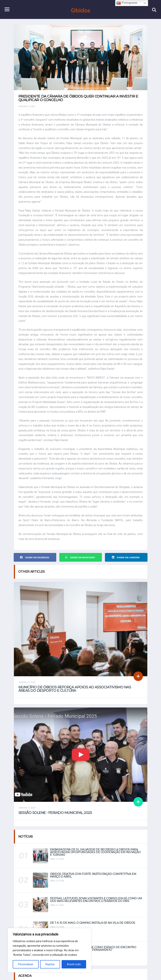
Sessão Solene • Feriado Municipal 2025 (55, 817)
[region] (49, 950)
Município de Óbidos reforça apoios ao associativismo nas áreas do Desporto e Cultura (75, 693)
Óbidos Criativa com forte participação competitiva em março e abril (93, 879)
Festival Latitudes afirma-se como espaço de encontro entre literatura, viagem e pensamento (93, 952)
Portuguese (127, 3)
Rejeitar (50, 964)
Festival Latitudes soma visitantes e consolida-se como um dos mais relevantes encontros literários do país (96, 903)
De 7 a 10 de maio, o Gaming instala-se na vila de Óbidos (93, 927)
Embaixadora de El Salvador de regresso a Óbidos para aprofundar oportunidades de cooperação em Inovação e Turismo (95, 856)
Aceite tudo (74, 964)
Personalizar (26, 964)
